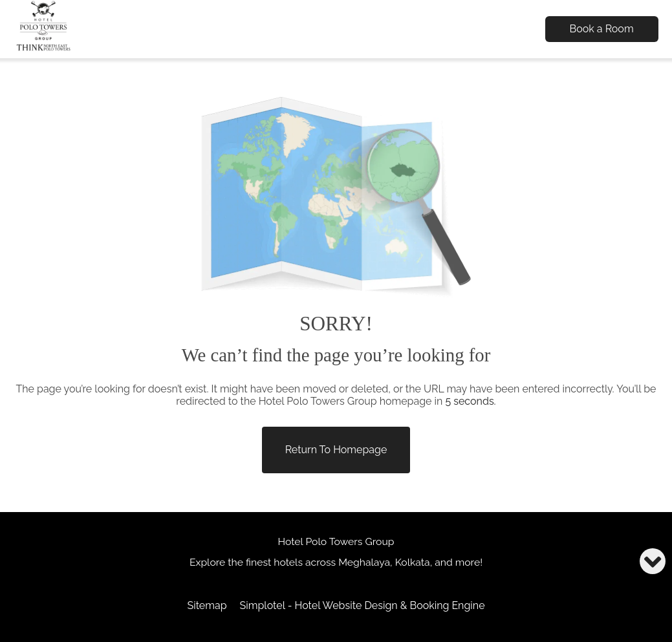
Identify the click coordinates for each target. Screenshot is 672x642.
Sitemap (207, 605)
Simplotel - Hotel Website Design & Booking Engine (363, 605)
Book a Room (602, 29)
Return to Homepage (336, 450)
